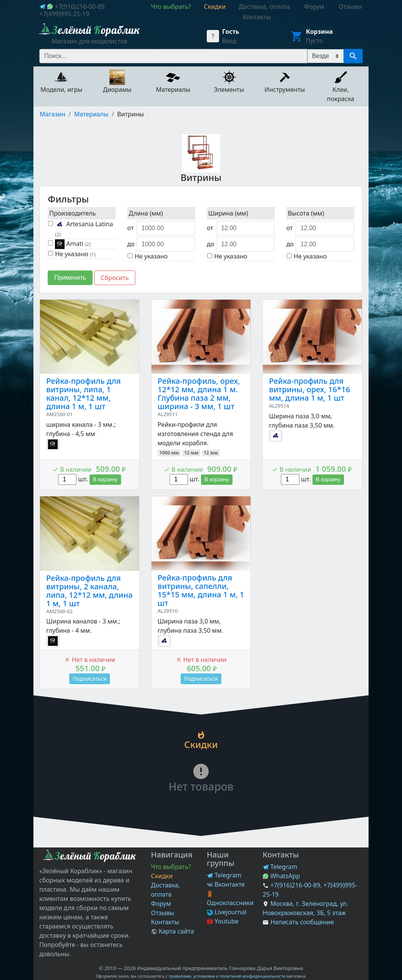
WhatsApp (281, 876)
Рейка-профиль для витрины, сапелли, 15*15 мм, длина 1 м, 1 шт (201, 590)
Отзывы (163, 913)
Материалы (91, 114)
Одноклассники (230, 899)
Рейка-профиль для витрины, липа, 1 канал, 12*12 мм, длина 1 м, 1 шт (83, 394)
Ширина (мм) (228, 213)
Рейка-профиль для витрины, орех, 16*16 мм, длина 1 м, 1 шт (310, 389)
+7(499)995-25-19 (64, 14)
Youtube (223, 921)
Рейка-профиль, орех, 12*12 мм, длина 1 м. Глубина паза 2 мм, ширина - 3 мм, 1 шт (199, 394)
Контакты (165, 922)
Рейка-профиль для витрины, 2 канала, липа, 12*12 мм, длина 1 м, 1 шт (89, 591)
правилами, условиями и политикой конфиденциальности (227, 976)
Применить (70, 278)
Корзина (319, 32)
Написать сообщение (302, 922)
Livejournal (227, 912)
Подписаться (90, 679)
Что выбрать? (171, 867)
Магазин (52, 114)
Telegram (224, 875)
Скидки (162, 876)
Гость (231, 32)
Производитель (72, 213)
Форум (161, 904)
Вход (229, 41)
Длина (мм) (146, 213)
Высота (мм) (306, 213)
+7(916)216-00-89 (80, 7)
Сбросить (115, 278)
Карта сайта (173, 931)
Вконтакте (226, 884)
